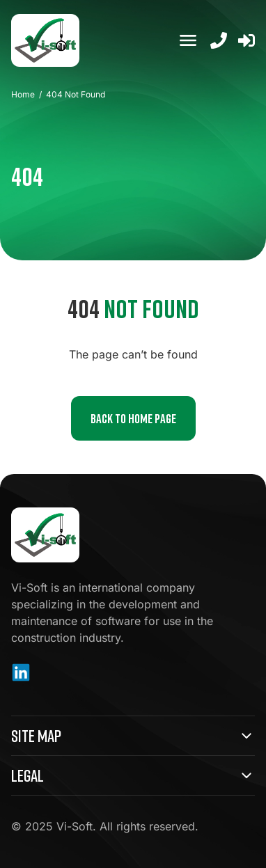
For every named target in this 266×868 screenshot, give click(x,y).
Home (23, 94)
